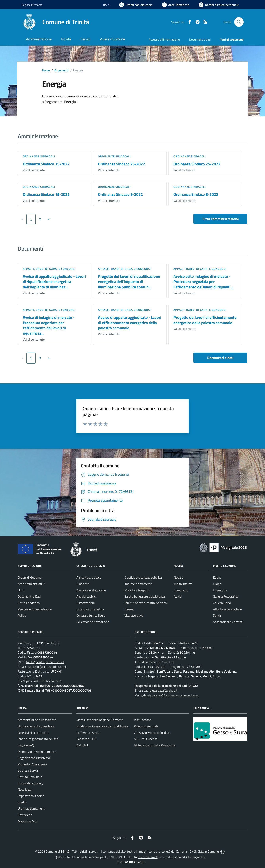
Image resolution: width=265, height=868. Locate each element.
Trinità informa (183, 584)
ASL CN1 (82, 745)
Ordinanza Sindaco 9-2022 (120, 194)
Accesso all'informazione (164, 39)
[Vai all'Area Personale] (219, 5)
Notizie (178, 577)
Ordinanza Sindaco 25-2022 (197, 164)
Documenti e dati (220, 358)
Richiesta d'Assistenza (32, 764)
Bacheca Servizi (28, 771)
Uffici (21, 590)
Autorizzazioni (85, 603)
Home (46, 70)
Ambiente (83, 584)
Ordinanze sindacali (39, 156)
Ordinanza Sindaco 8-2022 (196, 194)
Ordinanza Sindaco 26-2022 (122, 164)
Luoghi (217, 584)
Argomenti (62, 70)
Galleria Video (222, 603)
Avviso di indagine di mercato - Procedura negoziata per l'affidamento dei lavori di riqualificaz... (49, 325)
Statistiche (25, 815)
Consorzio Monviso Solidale (152, 733)
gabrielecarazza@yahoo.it (160, 690)
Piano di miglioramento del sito (38, 739)
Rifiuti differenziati (146, 726)
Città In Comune (208, 851)
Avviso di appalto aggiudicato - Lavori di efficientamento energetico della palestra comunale (130, 323)
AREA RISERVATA (130, 862)
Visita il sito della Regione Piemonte (100, 720)
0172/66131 (31, 648)
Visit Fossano (143, 720)
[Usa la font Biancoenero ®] (136, 5)
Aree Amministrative (31, 584)
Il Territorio (220, 590)
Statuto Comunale (30, 777)
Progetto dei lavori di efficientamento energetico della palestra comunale (205, 320)
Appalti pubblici (86, 596)
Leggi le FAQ (26, 745)
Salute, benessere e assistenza (145, 596)
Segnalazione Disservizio (34, 758)
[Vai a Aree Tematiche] (176, 5)
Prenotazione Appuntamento (37, 752)
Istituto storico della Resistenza (155, 745)
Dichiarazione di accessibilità (36, 726)
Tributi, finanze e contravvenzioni (146, 603)
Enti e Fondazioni (29, 603)
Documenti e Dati (29, 596)
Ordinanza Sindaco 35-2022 (46, 164)
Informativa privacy (30, 783)
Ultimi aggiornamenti (32, 808)
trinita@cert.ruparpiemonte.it (45, 662)
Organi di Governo (30, 577)
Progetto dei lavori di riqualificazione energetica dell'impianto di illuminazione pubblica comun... (129, 282)
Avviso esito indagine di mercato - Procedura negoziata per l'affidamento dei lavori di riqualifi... (203, 282)
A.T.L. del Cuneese (146, 739)
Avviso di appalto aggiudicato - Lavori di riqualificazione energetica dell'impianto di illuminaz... (54, 282)
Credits (22, 802)
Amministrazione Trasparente (37, 720)
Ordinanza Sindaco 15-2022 (46, 194)
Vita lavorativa (134, 615)
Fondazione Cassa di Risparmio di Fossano (104, 726)
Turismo (129, 609)
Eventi (217, 577)
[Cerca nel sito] (239, 22)
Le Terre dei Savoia (88, 733)
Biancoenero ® (148, 857)
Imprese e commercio (138, 584)
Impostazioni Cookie (31, 796)
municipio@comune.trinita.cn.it (47, 667)
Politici (22, 615)
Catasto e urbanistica (90, 609)
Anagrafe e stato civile (91, 590)
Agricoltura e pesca (89, 577)
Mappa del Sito (28, 821)
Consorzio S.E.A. (87, 739)
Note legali (25, 789)
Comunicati (181, 590)
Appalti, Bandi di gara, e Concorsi (49, 269)
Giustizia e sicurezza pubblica (143, 577)
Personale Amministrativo (35, 609)
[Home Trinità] (55, 22)
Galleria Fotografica (226, 596)
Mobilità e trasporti (137, 590)
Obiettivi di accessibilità (33, 733)
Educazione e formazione (93, 622)
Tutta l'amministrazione (220, 219)
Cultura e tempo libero (91, 615)
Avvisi (178, 596)
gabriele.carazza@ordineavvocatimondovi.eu (170, 695)
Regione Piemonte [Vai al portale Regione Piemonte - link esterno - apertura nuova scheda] (32, 5)
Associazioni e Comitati (228, 622)
